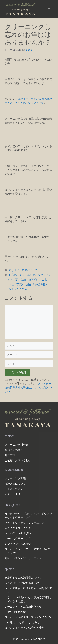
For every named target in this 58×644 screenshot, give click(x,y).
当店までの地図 (14, 450)
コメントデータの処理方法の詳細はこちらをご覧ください (28, 388)
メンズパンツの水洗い (18, 544)
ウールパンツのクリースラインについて (28, 617)
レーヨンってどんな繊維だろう (23, 607)
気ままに (14, 270)
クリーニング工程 (15, 478)
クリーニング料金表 (16, 445)
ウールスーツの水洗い (18, 533)
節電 (44, 280)
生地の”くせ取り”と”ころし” (24, 622)
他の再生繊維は (16, 612)
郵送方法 (10, 455)
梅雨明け (34, 280)
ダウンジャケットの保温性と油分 (24, 628)
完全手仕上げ (13, 494)
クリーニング (27, 275)
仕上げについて (14, 489)
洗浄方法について (15, 484)
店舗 (23, 280)
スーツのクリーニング (18, 539)
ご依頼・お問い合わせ (18, 460)
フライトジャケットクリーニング (24, 523)
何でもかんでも (18, 289)
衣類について (30, 270)
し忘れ (13, 275)
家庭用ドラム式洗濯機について (23, 578)
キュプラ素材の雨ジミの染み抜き (29, 284)
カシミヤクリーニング (18, 528)
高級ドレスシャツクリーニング (23, 558)
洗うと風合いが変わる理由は (22, 583)
